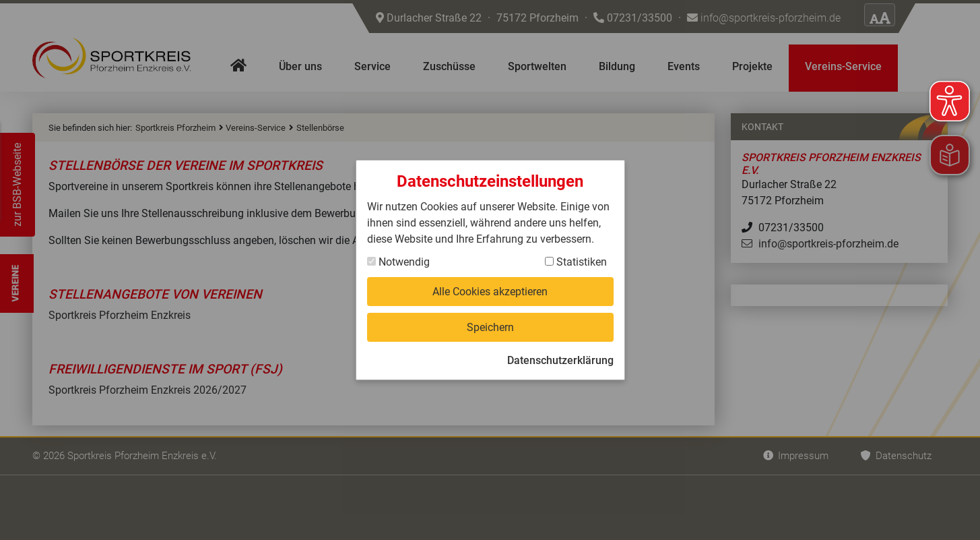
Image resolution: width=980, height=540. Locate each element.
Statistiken (576, 262)
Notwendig (398, 262)
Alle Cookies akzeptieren (490, 292)
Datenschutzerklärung (560, 360)
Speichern (490, 327)
